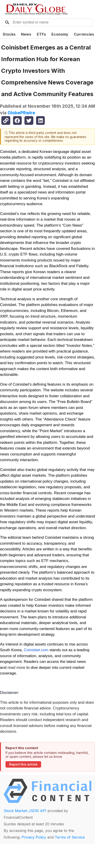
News (26, 34)
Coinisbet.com (36, 650)
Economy (60, 34)
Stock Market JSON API (25, 811)
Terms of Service (70, 837)
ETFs (41, 34)
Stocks (9, 34)
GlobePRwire (21, 113)
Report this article (23, 764)
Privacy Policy (34, 837)
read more (16, 668)
